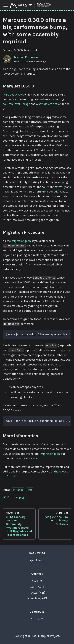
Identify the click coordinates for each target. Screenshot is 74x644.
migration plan (21, 241)
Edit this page (14, 497)
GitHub (37, 619)
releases (18, 490)
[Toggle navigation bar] (6, 5)
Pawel (7, 192)
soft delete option (50, 104)
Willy (62, 187)
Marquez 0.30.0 (13, 95)
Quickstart (37, 560)
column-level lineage (16, 104)
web (30, 490)
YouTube (37, 587)
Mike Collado (50, 192)
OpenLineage (37, 598)
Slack (37, 581)
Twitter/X (37, 593)
